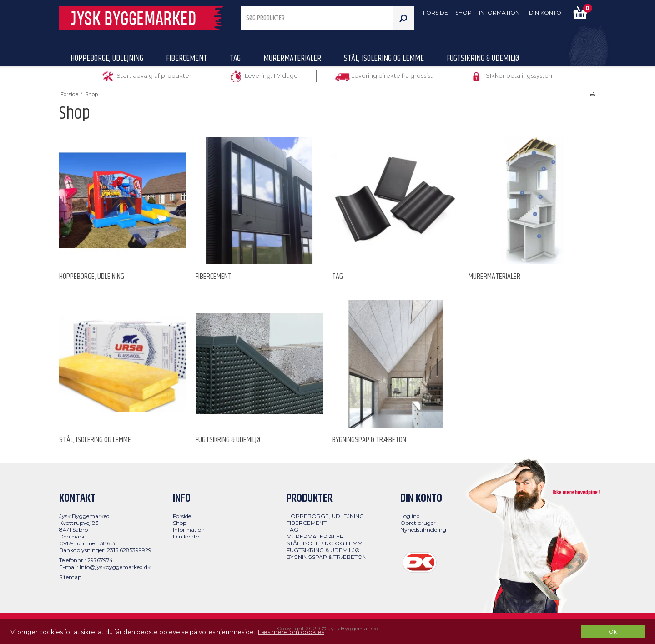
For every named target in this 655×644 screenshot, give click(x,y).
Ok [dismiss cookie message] (613, 632)
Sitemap (70, 577)
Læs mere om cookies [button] (291, 632)
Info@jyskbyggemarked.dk (115, 567)
